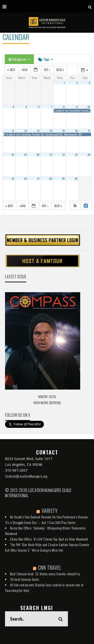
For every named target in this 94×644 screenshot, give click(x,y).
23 (76, 155)
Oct (48, 70)
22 (64, 155)
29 (63, 178)
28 (51, 178)
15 (64, 131)
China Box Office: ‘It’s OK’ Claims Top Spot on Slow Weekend (49, 539)
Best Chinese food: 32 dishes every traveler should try (45, 574)
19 (25, 155)
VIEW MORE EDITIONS (47, 403)
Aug (25, 70)
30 (76, 178)
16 (76, 131)
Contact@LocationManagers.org (26, 476)
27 (38, 178)
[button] (75, 206)
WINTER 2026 (47, 396)
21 (51, 155)
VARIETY (50, 511)
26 (25, 178)
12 (26, 131)
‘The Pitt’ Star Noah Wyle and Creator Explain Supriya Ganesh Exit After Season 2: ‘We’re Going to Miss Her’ (47, 547)
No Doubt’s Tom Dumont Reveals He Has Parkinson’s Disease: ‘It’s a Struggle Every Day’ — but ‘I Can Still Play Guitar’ (47, 520)
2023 (61, 70)
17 (89, 131)
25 (13, 178)
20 (38, 155)
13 (38, 131)
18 (13, 155)
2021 (12, 70)
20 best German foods (24, 579)
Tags (45, 59)
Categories (19, 59)
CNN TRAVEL (50, 567)
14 (51, 131)
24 (89, 155)
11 (13, 131)
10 (89, 107)
